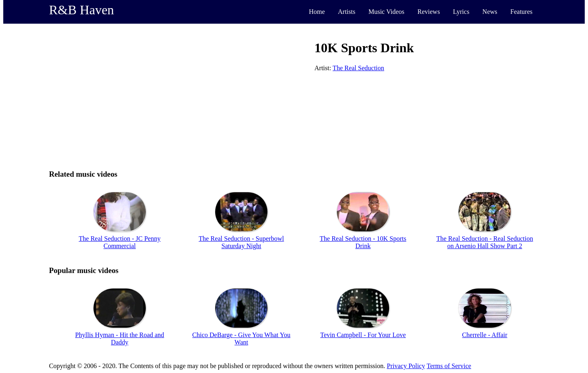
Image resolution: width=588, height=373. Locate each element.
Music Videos (386, 12)
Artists (347, 12)
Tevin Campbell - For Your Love (363, 335)
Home (317, 12)
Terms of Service (449, 366)
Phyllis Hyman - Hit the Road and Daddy (120, 339)
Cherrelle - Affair (485, 335)
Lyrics (461, 12)
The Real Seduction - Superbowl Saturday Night (242, 242)
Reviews (429, 12)
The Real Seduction (359, 68)
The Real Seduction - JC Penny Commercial (120, 242)
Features (521, 12)
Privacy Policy (406, 366)
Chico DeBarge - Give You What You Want (241, 339)
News (490, 12)
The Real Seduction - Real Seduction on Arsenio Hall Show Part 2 (485, 242)
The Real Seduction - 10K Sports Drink (363, 242)
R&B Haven (81, 10)
